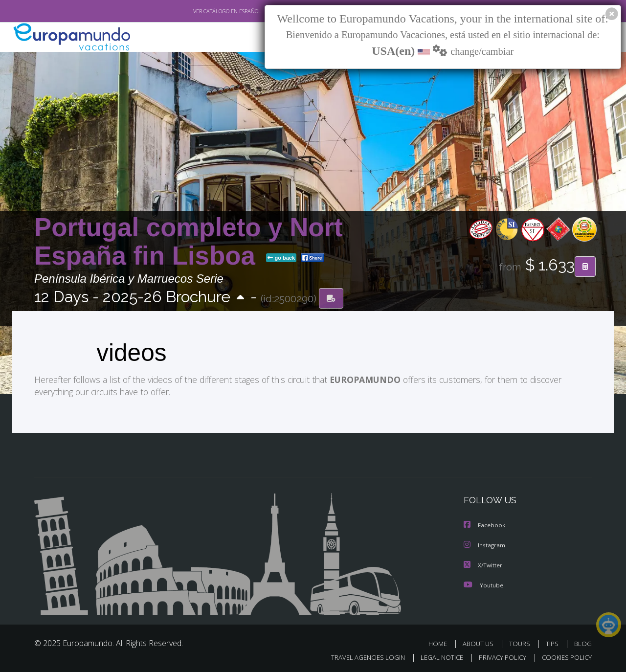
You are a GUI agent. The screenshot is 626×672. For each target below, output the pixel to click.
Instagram (485, 544)
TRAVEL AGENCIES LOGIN (359, 656)
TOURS (522, 642)
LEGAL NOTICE (435, 656)
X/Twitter (483, 564)
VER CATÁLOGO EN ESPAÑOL (205, 11)
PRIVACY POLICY (498, 656)
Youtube (483, 583)
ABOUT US (481, 642)
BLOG (583, 642)
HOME (441, 642)
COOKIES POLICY (565, 656)
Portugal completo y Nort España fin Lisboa (189, 241)
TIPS (553, 642)
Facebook (485, 525)
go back (281, 258)
